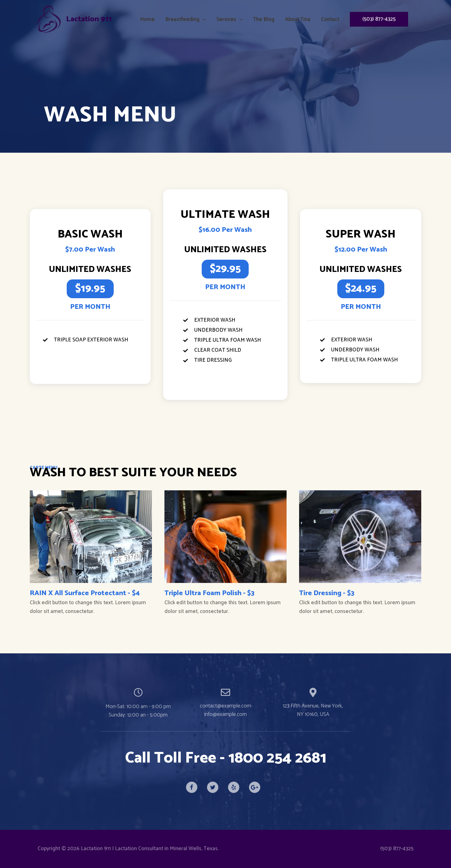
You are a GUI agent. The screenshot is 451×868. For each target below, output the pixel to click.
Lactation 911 (90, 19)
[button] (90, 289)
